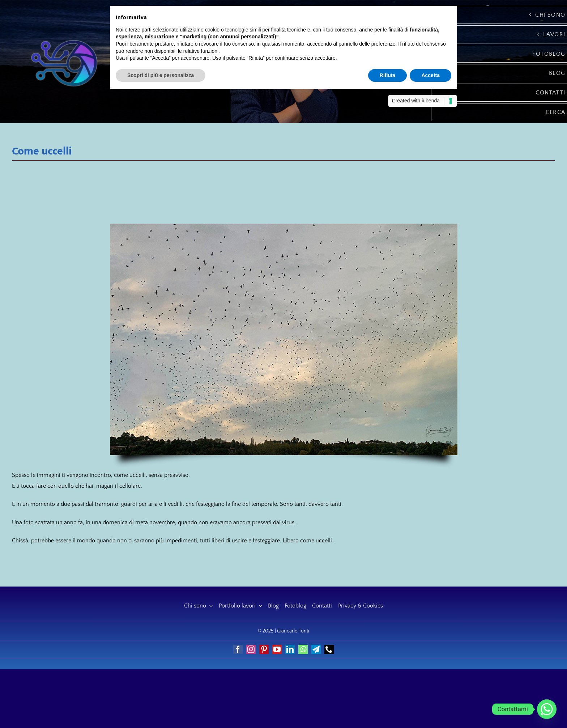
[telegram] (316, 649)
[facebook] (238, 649)
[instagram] (251, 649)
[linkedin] (290, 649)
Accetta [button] (430, 75)
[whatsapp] (303, 649)
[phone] (329, 649)
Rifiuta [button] (388, 75)
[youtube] (277, 649)
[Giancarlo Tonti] (64, 39)
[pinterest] (264, 649)
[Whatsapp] (547, 709)
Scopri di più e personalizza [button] (161, 75)
